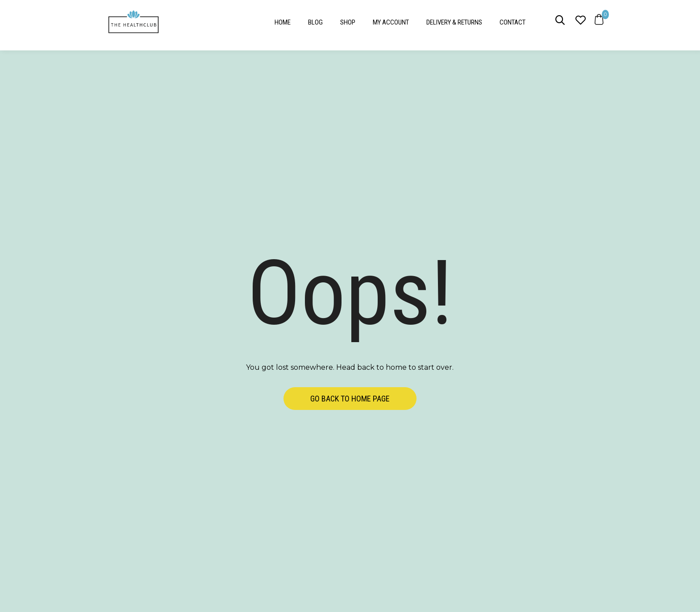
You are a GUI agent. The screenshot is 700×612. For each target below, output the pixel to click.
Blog (315, 22)
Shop (348, 22)
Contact (512, 22)
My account (391, 22)
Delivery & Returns (454, 22)
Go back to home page (350, 399)
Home (283, 22)
